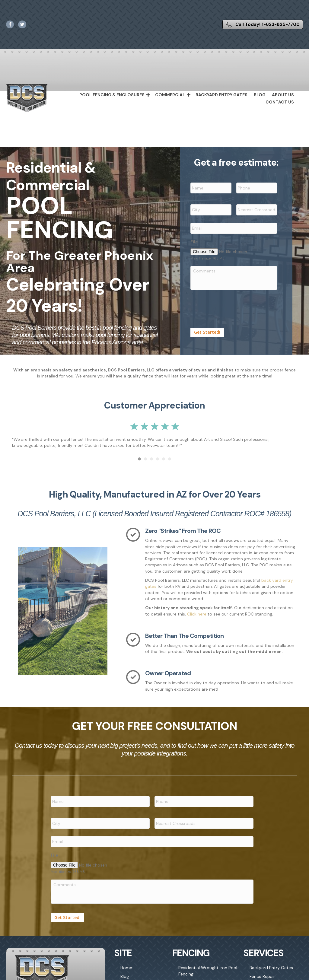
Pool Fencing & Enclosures (112, 95)
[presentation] (236, 304)
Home (126, 963)
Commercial (170, 95)
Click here (197, 614)
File (194, 240)
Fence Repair (262, 972)
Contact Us (280, 102)
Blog (260, 95)
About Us (283, 95)
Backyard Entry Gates (221, 95)
